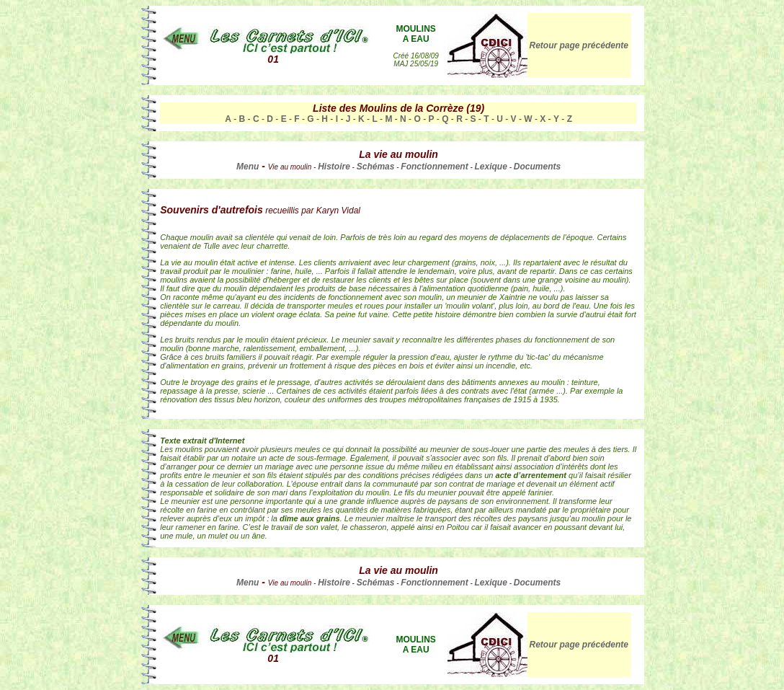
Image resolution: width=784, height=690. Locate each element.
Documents (537, 167)
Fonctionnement (434, 167)
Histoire (334, 167)
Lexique (491, 167)
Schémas (376, 167)
